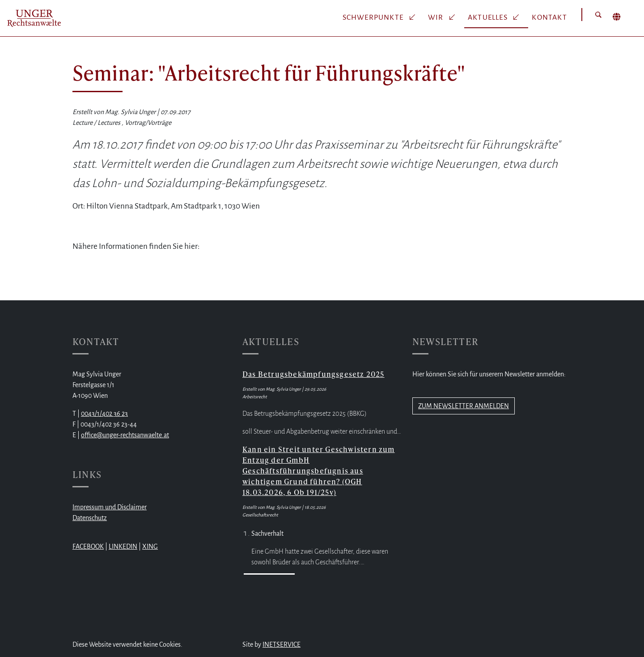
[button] (598, 15)
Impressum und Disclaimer (110, 507)
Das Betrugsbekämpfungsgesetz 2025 (314, 374)
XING (150, 546)
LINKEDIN (123, 546)
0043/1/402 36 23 (104, 414)
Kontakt (549, 17)
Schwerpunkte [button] (374, 17)
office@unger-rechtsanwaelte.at (125, 435)
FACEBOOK (88, 546)
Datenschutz (90, 518)
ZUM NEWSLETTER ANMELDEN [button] (464, 406)
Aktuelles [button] (489, 17)
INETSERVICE (282, 644)
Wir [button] (437, 17)
